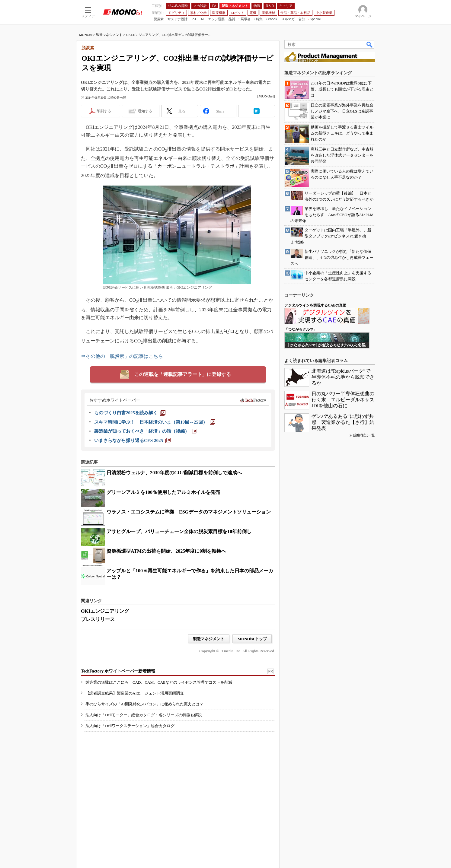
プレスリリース (98, 619)
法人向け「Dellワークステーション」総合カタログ (130, 726)
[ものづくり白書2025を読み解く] (130, 413)
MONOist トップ (252, 639)
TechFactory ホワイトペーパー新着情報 (118, 671)
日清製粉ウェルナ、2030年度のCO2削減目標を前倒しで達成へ (174, 473)
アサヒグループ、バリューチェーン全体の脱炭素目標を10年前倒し (179, 531)
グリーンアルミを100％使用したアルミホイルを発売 (163, 492)
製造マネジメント (109, 35)
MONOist (86, 35)
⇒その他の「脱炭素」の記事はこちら (122, 356)
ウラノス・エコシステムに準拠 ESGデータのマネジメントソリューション (189, 512)
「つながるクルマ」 (301, 329)
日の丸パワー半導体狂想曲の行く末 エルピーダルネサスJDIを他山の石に (343, 400)
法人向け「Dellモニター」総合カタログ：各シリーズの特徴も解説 (144, 715)
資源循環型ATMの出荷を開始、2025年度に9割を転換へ (166, 551)
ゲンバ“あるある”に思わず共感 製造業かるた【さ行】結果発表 (343, 422)
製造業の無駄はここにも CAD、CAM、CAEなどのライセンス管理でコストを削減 (159, 682)
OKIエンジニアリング (105, 611)
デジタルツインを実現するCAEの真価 (315, 305)
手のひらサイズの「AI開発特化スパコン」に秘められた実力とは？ (144, 704)
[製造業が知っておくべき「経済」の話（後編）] (146, 431)
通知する (145, 111)
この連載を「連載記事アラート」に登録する (183, 374)
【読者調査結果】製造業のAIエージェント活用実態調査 (135, 693)
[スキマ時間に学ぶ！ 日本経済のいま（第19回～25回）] (155, 422)
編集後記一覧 (364, 435)
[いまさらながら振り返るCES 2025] (133, 440)
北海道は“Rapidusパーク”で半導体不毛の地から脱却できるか (343, 377)
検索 (370, 44)
